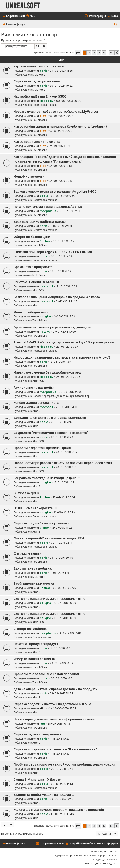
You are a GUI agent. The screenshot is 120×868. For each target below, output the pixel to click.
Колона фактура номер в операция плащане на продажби (59, 810)
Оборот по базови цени (32, 237)
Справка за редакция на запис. (38, 81)
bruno (44, 528)
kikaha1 (45, 708)
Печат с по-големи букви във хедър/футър (48, 207)
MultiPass (39, 75)
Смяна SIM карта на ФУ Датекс (37, 780)
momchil (46, 286)
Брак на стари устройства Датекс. (40, 222)
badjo (44, 196)
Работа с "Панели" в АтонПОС (37, 282)
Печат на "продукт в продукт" (37, 644)
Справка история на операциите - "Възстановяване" (55, 749)
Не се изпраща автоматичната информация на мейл (54, 719)
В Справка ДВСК (26, 493)
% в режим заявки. (28, 553)
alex (43, 116)
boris (43, 71)
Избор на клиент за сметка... (36, 659)
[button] (78, 53)
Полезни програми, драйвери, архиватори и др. (61, 396)
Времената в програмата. (33, 267)
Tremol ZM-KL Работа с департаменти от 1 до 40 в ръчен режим (64, 342)
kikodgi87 (47, 101)
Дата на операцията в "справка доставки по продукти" (56, 689)
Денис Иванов (109, 860)
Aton (35, 305)
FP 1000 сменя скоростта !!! (35, 508)
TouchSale (40, 120)
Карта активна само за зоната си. (39, 66)
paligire (45, 316)
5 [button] (104, 53)
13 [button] (111, 53)
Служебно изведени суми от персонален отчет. (51, 599)
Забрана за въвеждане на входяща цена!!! (47, 478)
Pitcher (45, 241)
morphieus (48, 211)
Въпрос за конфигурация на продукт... (44, 795)
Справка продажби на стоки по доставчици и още (52, 704)
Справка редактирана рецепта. (38, 734)
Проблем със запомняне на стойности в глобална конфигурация (64, 764)
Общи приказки (42, 637)
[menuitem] (31, 16)
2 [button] (89, 53)
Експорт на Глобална (30, 629)
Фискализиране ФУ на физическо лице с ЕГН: (49, 538)
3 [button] (94, 53)
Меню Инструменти (29, 176)
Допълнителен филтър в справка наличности (50, 418)
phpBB (74, 856)
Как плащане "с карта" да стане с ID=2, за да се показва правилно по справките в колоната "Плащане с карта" (65, 159)
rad (42, 724)
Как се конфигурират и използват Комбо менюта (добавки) (60, 127)
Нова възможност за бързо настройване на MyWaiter (56, 112)
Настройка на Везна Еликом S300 (40, 96)
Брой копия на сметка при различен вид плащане (52, 327)
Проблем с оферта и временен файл (42, 448)
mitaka (45, 332)
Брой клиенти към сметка (34, 584)
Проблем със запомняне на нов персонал (46, 674)
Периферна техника (45, 105)
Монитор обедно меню (31, 312)
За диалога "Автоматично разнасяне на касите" (51, 433)
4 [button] (99, 53)
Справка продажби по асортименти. (42, 523)
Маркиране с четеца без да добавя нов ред (47, 372)
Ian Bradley (110, 852)
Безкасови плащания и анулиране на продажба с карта (57, 297)
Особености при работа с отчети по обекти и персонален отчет (63, 463)
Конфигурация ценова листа (36, 403)
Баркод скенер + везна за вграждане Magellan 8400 (55, 192)
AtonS (36, 411)
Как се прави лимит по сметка (37, 142)
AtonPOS (38, 290)
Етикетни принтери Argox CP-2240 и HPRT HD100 (53, 252)
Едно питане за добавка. (33, 568)
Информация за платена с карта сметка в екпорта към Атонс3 (62, 357)
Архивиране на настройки (34, 388)
